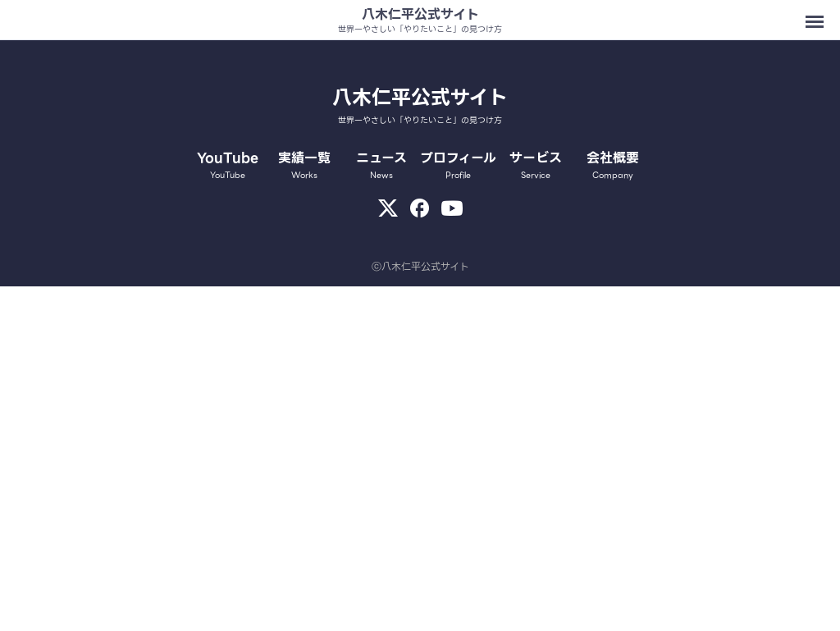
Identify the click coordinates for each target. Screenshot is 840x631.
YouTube (228, 165)
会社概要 (613, 165)
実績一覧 (304, 165)
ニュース (381, 165)
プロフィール (459, 165)
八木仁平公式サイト (420, 14)
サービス (536, 165)
